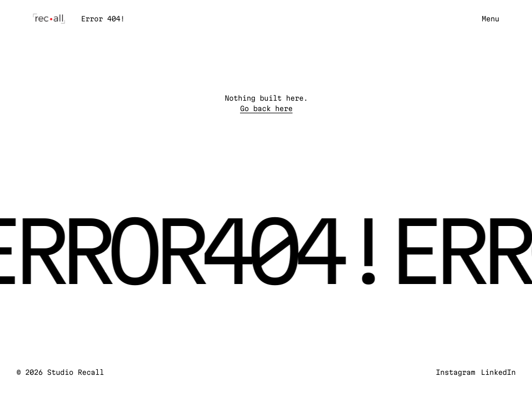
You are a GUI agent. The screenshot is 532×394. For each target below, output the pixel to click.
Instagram (455, 372)
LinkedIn (498, 372)
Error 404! (103, 19)
